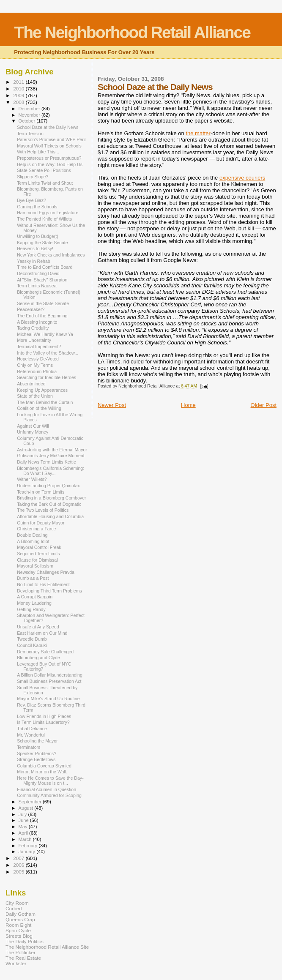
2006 (19, 865)
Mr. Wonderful (31, 735)
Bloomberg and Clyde (38, 658)
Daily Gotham (21, 914)
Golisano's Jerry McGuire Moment (51, 456)
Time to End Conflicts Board (45, 267)
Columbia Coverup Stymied (44, 766)
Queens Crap (20, 919)
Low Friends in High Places (44, 716)
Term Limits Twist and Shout (45, 183)
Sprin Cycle (18, 930)
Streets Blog (19, 936)
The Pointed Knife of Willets (44, 219)
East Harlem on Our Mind (42, 633)
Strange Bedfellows (36, 759)
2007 (19, 858)
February (29, 846)
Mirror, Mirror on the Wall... (43, 772)
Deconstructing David (38, 273)
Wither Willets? (32, 479)
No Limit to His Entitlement (43, 584)
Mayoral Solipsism (35, 566)
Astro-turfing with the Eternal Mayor (52, 450)
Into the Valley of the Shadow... (48, 353)
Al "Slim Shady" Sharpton (42, 280)
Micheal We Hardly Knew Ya (45, 334)
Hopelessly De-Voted (38, 359)
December (30, 109)
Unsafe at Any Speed (38, 627)
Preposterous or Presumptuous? (49, 158)
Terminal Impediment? (39, 347)
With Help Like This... (38, 152)
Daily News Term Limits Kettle (47, 462)
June (24, 820)
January (28, 852)
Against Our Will (33, 426)
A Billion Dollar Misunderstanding (50, 675)
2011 (19, 82)
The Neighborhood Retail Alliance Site (47, 947)
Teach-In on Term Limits (41, 492)
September (31, 802)
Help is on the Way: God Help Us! (50, 164)
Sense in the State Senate (43, 303)
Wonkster (16, 963)
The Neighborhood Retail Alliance (132, 32)
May (24, 827)
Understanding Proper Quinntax (48, 486)
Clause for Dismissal (37, 560)
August (27, 808)
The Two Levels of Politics (43, 510)
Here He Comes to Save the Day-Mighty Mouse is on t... (50, 781)
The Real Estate (23, 958)
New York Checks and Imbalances (51, 255)
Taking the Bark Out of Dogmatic (49, 504)
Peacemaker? (31, 309)
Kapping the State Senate (42, 243)
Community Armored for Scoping (49, 795)
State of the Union (35, 396)
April (24, 833)
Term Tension (30, 134)
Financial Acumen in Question (47, 789)
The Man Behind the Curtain (45, 402)
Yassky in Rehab (34, 261)
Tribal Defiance (32, 729)
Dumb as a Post (33, 578)
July (23, 814)
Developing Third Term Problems (49, 591)
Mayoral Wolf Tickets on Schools (49, 146)
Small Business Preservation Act (49, 681)
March (26, 839)
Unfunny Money (33, 432)
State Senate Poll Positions (44, 170)
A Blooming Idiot (33, 541)
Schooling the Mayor (37, 741)
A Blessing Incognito (37, 322)
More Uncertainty (34, 340)
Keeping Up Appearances (42, 390)
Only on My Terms (35, 365)
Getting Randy (31, 609)
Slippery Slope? (33, 177)
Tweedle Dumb (32, 639)
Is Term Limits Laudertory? (43, 722)
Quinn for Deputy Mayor (41, 523)
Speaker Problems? (37, 753)
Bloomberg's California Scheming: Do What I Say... (51, 471)
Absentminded (31, 384)
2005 (19, 872)
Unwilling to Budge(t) (38, 236)
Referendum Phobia (37, 371)
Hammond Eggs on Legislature (48, 213)
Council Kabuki (32, 645)
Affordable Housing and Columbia (50, 516)
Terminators (29, 747)
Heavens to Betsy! (35, 248)
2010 (19, 89)
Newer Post (112, 405)
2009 (19, 95)
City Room (17, 903)
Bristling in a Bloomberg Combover (51, 498)
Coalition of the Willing (39, 408)
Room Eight (18, 925)
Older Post (264, 405)
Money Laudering (34, 603)
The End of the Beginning (42, 316)
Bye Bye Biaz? (31, 200)
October (28, 121)
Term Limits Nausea (37, 286)
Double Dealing (32, 535)
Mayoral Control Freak (39, 547)
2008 (19, 102)
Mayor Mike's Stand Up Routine (48, 699)
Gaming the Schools (37, 207)
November (30, 115)
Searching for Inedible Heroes (47, 377)
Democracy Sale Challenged (45, 652)
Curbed (14, 908)
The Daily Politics (25, 941)
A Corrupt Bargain (35, 597)
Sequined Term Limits (38, 554)
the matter (198, 133)
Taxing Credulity (33, 328)
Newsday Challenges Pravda (46, 572)
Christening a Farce (36, 529)
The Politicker (21, 952)
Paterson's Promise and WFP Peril (51, 139)
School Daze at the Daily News (48, 127)
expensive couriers (242, 178)
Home (188, 405)
